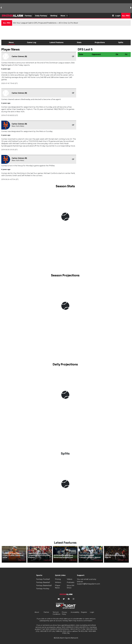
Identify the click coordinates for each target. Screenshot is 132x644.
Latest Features (57, 42)
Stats (79, 42)
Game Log (32, 42)
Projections (100, 42)
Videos (69, 579)
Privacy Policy (64, 613)
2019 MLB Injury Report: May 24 (115, 556)
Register (84, 612)
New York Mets (18, 126)
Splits (121, 42)
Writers (58, 582)
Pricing (58, 579)
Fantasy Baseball (43, 582)
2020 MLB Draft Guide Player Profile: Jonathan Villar (13, 555)
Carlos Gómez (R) (19, 56)
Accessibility (75, 612)
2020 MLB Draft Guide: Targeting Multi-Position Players (39, 555)
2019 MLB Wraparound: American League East (63, 556)
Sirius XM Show (71, 587)
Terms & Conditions (56, 613)
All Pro (126, 16)
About (37, 612)
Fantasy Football (43, 579)
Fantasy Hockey (43, 589)
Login (118, 16)
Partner (46, 612)
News (11, 42)
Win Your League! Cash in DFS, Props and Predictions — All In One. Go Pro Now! (45, 23)
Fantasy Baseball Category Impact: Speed (90, 556)
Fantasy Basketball (44, 585)
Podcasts (71, 582)
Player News (58, 587)
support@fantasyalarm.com (88, 584)
